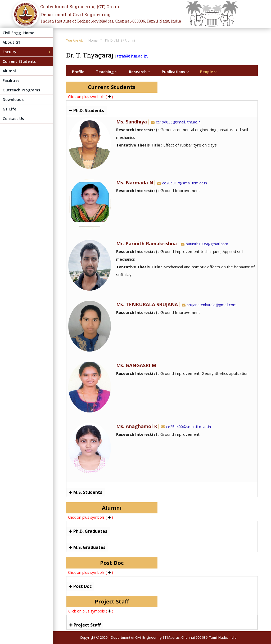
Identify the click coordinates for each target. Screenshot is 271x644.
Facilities (11, 80)
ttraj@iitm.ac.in (132, 56)
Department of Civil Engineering (76, 14)
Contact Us (13, 119)
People (208, 72)
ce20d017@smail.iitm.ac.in (182, 183)
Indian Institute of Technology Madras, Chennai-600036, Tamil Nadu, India (111, 21)
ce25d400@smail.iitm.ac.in (186, 427)
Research (139, 72)
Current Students (19, 61)
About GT (12, 42)
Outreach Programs (21, 90)
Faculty (10, 52)
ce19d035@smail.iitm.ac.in (175, 122)
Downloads (13, 99)
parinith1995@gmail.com (204, 244)
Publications (175, 72)
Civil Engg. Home (18, 33)
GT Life (9, 109)
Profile (78, 72)
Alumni (9, 71)
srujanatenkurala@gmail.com (209, 305)
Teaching (107, 72)
